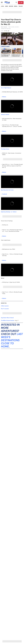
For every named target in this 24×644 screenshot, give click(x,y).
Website (4, 97)
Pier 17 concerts (5, 309)
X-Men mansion (5, 306)
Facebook (5, 194)
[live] (21, 3)
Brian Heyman (4, 27)
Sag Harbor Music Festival (7, 318)
